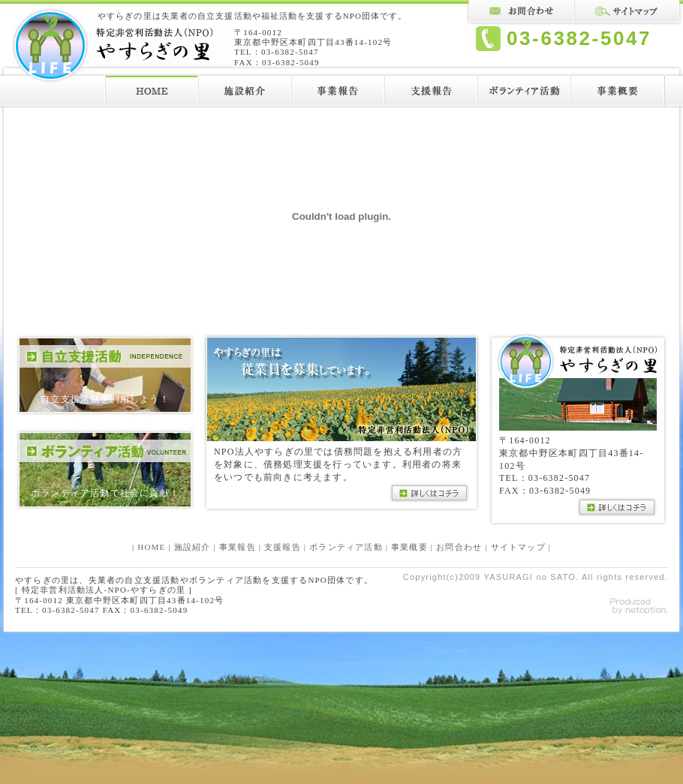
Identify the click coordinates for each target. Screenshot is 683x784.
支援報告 (283, 547)
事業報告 (238, 547)
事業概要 (409, 547)
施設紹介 (193, 547)
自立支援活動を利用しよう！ (105, 399)
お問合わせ (459, 547)
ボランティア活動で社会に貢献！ (105, 493)
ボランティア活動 (346, 547)
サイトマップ (518, 547)
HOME (151, 547)
